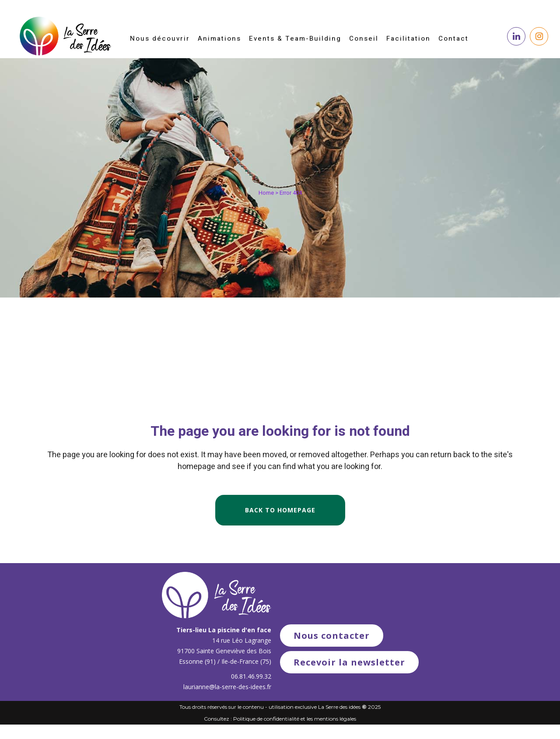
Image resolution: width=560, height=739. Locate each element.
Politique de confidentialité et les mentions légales (295, 719)
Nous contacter (332, 636)
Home (266, 193)
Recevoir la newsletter (349, 662)
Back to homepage (280, 510)
